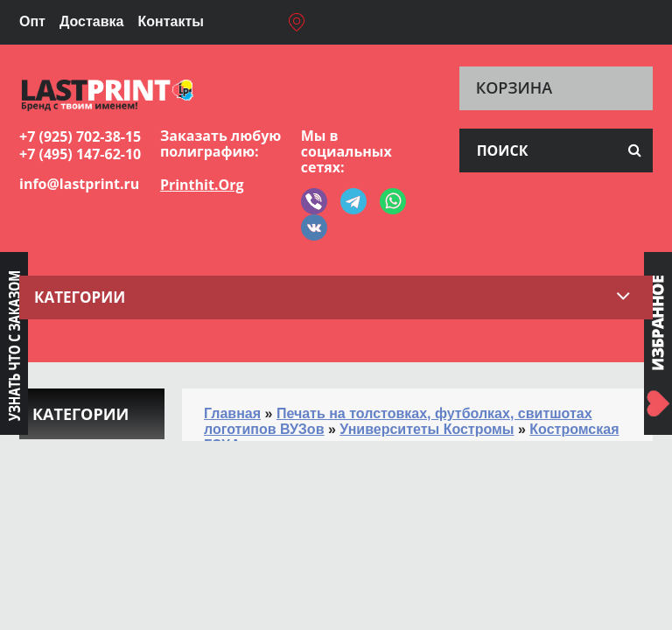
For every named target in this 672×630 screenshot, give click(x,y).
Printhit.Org (202, 185)
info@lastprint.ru (79, 184)
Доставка (92, 21)
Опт (32, 21)
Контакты (170, 21)
